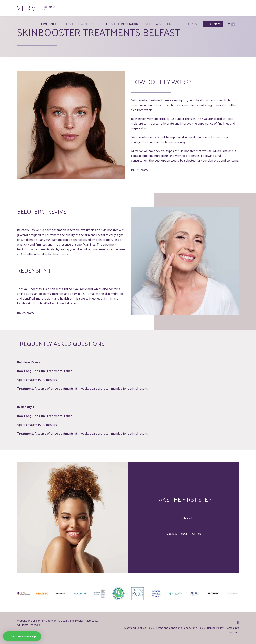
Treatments (85, 24)
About (55, 24)
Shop (177, 24)
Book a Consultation (183, 534)
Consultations (129, 24)
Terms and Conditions (169, 628)
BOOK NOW (213, 24)
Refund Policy (215, 628)
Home (44, 24)
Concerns (106, 24)
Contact (194, 24)
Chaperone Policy (194, 628)
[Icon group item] (231, 622)
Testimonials (152, 24)
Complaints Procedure (232, 630)
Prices (66, 24)
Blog (167, 24)
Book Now (142, 170)
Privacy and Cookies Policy (138, 628)
